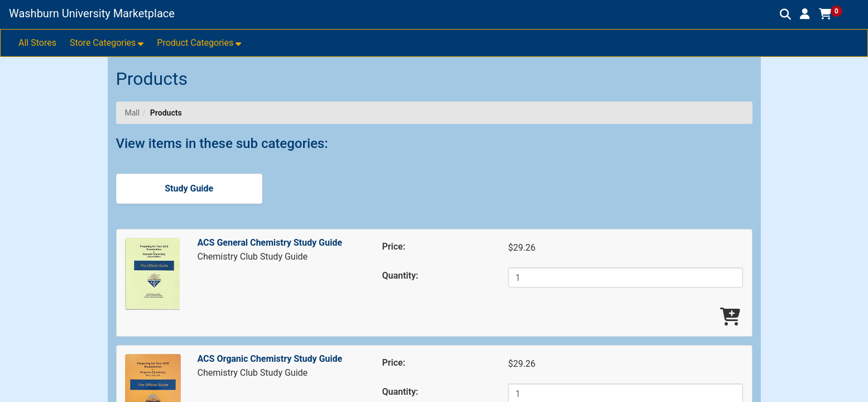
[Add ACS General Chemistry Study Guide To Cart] (730, 317)
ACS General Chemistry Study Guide (270, 243)
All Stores (37, 43)
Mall (133, 113)
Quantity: (401, 276)
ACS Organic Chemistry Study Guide (270, 359)
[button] (805, 14)
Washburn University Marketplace (92, 13)
